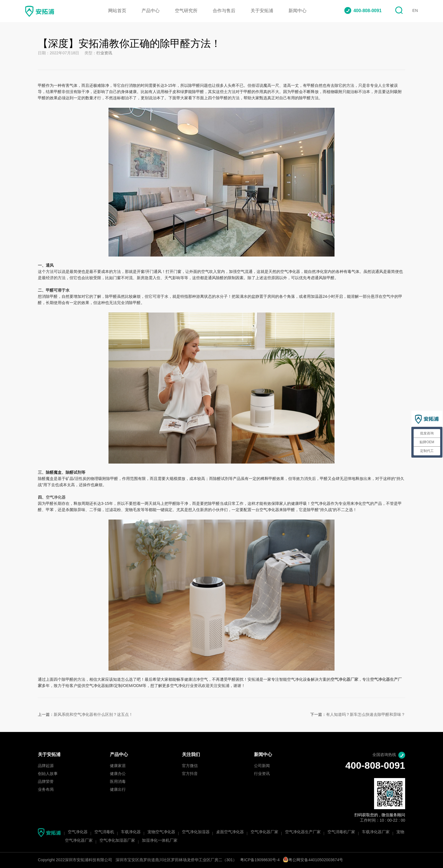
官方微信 (190, 766)
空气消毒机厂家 (341, 832)
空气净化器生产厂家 (303, 832)
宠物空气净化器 (161, 832)
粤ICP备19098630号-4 (260, 860)
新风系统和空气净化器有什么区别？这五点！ (93, 715)
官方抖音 (190, 774)
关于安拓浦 (262, 11)
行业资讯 (104, 53)
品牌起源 (46, 766)
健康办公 (118, 774)
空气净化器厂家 (264, 832)
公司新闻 (262, 766)
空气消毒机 (104, 832)
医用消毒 (118, 782)
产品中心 (151, 11)
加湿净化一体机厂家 (160, 841)
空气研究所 (186, 11)
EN (415, 11)
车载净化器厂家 (376, 832)
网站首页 (117, 11)
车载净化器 (131, 832)
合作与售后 (224, 11)
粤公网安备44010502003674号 (313, 860)
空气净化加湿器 (196, 832)
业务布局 (46, 790)
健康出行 (118, 790)
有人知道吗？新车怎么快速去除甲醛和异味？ (366, 715)
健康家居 (118, 766)
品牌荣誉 (46, 782)
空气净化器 (56, 498)
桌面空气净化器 (230, 832)
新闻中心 (297, 11)
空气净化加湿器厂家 (117, 841)
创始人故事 (48, 774)
